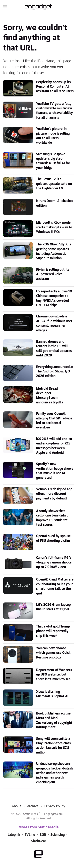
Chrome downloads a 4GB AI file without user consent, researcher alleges (54, 323)
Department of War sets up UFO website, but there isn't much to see (54, 675)
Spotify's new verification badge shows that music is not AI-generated (55, 471)
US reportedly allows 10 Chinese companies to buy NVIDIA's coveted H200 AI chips (54, 298)
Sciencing (58, 835)
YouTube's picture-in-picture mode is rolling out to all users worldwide (53, 136)
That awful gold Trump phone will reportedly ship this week (53, 631)
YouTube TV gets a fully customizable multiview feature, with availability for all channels (55, 111)
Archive (33, 806)
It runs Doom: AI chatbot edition (55, 203)
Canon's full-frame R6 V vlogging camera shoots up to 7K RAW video (54, 562)
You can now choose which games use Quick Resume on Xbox (53, 653)
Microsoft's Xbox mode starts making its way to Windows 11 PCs (54, 227)
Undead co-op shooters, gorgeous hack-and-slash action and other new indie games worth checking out (54, 773)
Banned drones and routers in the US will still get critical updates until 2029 (54, 349)
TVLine (30, 835)
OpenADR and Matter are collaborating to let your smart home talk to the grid (55, 586)
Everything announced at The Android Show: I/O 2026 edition (55, 372)
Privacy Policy (55, 806)
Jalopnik (14, 835)
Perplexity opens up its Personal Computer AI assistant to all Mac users (55, 87)
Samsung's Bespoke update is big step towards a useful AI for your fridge (53, 161)
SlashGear (39, 841)
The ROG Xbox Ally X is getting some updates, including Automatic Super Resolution (53, 251)
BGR (43, 835)
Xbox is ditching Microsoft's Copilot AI (52, 694)
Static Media (31, 814)
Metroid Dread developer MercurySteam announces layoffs (49, 396)
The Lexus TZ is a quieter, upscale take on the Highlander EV (54, 184)
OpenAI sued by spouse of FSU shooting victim (53, 538)
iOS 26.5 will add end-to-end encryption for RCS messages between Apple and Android (55, 446)
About (16, 806)
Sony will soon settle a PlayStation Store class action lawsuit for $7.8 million (53, 746)
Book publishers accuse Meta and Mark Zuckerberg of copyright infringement (54, 720)
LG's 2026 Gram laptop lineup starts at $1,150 (53, 607)
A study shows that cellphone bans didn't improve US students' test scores (52, 518)
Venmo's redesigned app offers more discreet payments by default (54, 494)
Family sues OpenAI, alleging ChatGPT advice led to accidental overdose (54, 421)
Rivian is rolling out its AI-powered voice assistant (53, 274)
